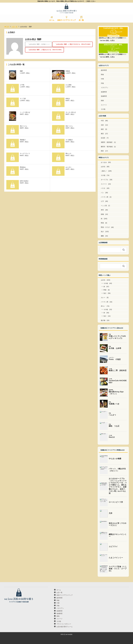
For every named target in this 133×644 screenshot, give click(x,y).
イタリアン (105, 88)
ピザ (102, 201)
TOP (7, 27)
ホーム (52, 20)
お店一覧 (15, 27)
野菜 (102, 223)
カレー (103, 297)
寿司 (102, 210)
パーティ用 (105, 197)
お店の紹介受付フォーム (65, 627)
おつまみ (104, 162)
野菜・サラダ (105, 227)
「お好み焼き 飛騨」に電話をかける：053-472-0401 (45, 50)
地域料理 (104, 96)
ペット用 (104, 206)
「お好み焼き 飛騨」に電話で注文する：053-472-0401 (73, 44)
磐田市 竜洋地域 (107, 147)
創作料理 (104, 70)
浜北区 (103, 138)
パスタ (103, 188)
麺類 (102, 236)
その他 (103, 109)
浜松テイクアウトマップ (66, 20)
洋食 (102, 83)
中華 (102, 79)
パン (102, 193)
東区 (102, 134)
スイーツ (104, 105)
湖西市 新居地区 (107, 142)
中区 (102, 121)
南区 (102, 129)
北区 (102, 125)
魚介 (102, 232)
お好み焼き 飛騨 (33, 39)
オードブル (105, 180)
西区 (102, 151)
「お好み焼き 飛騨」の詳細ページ (39, 44)
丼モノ (103, 306)
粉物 (102, 214)
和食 (102, 75)
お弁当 (103, 167)
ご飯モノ (104, 171)
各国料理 (104, 92)
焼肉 (102, 101)
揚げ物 (103, 320)
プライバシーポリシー (64, 624)
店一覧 (81, 20)
